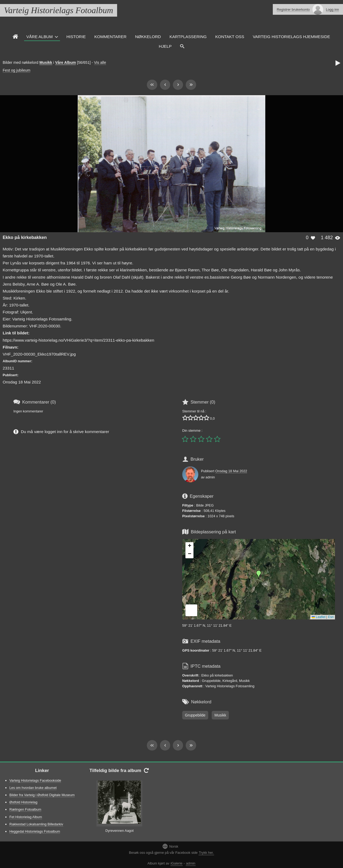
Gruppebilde (195, 715)
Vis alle (100, 62)
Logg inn (332, 10)
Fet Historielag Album (26, 817)
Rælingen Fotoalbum (25, 809)
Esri (331, 617)
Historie (76, 37)
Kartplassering (188, 37)
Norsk (170, 846)
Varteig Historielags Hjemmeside (291, 37)
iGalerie (177, 863)
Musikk (46, 62)
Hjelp (165, 46)
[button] (259, 575)
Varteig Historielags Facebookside (35, 780)
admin (191, 863)
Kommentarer (110, 37)
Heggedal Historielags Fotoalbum (35, 831)
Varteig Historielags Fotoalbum (59, 10)
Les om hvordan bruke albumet (33, 788)
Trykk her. (206, 853)
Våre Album (39, 37)
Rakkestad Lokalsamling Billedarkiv (36, 824)
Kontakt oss (230, 37)
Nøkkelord (148, 37)
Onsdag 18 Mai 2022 (231, 471)
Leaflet (318, 617)
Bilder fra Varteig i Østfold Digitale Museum (42, 795)
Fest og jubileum (16, 70)
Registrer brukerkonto (293, 10)
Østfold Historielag (23, 802)
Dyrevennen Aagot (119, 831)
